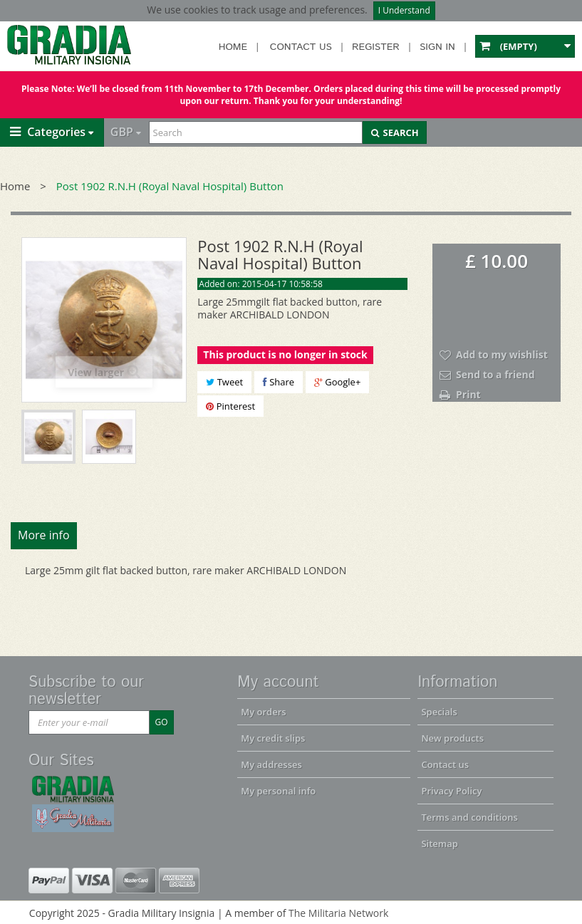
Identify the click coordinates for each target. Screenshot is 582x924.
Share (279, 382)
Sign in (437, 47)
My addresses (271, 764)
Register (376, 47)
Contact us (301, 47)
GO (161, 722)
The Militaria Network (338, 913)
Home (233, 47)
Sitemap (439, 843)
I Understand (404, 10)
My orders (263, 712)
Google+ (338, 382)
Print (468, 394)
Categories (48, 132)
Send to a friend (495, 374)
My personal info (278, 791)
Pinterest (230, 406)
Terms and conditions (469, 817)
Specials (439, 712)
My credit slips (273, 738)
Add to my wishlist (502, 354)
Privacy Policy (451, 791)
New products (452, 738)
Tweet (224, 382)
